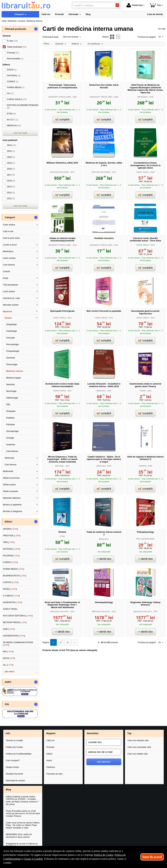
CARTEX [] (11, 582)
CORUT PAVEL (10, 609)
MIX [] (8, 651)
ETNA (62, 536)
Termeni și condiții (14, 740)
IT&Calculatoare (11, 285)
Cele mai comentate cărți (139, 747)
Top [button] (129, 733)
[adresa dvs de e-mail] (104, 752)
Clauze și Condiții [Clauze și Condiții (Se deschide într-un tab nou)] (33, 859)
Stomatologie (12, 431)
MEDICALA (101, 391)
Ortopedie (11, 411)
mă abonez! (104, 762)
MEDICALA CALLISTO (60, 612)
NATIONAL (60, 466)
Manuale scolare (11, 305)
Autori (49, 760)
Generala (11, 358)
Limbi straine (9, 291)
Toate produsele (17, 47)
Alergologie (11, 324)
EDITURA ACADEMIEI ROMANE (23, 106)
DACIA (12, 70)
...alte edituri (9, 672)
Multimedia (8, 471)
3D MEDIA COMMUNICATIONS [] (18, 644)
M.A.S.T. (13, 120)
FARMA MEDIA (16, 87)
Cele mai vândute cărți (138, 740)
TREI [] (9, 542)
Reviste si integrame (13, 511)
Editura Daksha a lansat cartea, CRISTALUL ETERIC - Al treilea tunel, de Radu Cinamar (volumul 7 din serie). (22, 800)
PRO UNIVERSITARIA (145, 539)
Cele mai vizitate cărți (138, 754)
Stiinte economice (11, 478)
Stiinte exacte (9, 485)
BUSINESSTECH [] (15, 576)
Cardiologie (12, 331)
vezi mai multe (20, 133)
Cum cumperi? (13, 760)
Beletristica (8, 251)
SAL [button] (7, 704)
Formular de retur (55, 774)
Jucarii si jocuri (10, 245)
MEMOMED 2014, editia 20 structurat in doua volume (19, 836)
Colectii (6, 271)
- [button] (36, 29)
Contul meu (135, 5)
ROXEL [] (10, 589)
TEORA (143, 391)
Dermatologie (12, 344)
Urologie (10, 438)
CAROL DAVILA (143, 172)
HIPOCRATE (143, 97)
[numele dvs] (104, 742)
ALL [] (8, 665)
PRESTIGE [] (12, 536)
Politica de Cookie (14, 747)
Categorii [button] (10, 217)
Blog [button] (8, 790)
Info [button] (8, 733)
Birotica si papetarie (12, 505)
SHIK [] (9, 629)
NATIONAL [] (11, 549)
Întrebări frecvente (14, 774)
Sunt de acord (152, 857)
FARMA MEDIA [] (13, 569)
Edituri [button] (8, 522)
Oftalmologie (12, 398)
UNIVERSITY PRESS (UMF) (60, 97)
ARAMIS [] (10, 529)
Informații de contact (15, 780)
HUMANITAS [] (12, 602)
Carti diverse (9, 265)
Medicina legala (14, 378)
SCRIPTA (143, 466)
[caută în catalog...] (93, 5)
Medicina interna (15, 371)
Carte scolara (9, 258)
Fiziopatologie (13, 351)
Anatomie (11, 445)
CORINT (13, 82)
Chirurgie (11, 338)
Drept (6, 278)
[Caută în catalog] (117, 5)
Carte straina (9, 225)
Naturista (10, 384)
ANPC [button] (8, 682)
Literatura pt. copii (11, 298)
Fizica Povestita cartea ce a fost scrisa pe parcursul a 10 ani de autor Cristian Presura (23, 813)
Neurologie (11, 391)
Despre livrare (12, 767)
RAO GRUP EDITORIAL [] (18, 616)
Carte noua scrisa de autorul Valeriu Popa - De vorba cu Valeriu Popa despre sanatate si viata (23, 825)
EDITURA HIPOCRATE (60, 172)
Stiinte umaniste (11, 491)
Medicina (8, 311)
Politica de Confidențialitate (19, 754)
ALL (10, 93)
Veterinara (9, 458)
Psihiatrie (11, 424)
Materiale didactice (12, 498)
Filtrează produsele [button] (15, 29)
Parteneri (51, 767)
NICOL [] (9, 658)
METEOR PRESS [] (15, 622)
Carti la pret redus (11, 238)
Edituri (49, 754)
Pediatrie (10, 418)
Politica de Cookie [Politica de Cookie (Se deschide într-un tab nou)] (104, 855)
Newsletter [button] (93, 733)
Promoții (50, 747)
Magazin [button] (51, 733)
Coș (155, 5)
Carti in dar (8, 231)
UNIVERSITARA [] (14, 636)
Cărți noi (50, 740)
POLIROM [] (11, 556)
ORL (8, 404)
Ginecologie (12, 364)
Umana (8, 318)
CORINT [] (10, 562)
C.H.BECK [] (11, 596)
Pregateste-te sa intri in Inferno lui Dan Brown (22, 845)
